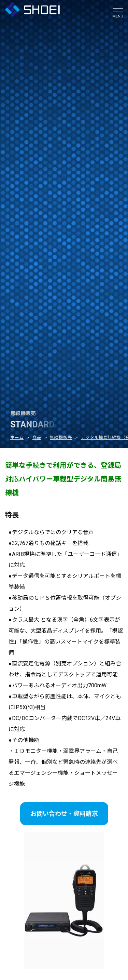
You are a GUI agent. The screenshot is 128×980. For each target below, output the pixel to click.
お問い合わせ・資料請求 (64, 814)
